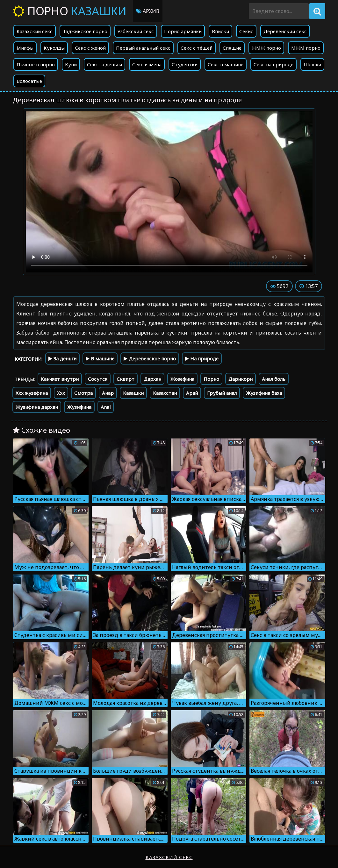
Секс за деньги (104, 64)
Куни (71, 64)
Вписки (220, 31)
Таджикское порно (85, 31)
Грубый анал (222, 393)
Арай (192, 393)
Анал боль (274, 379)
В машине (100, 358)
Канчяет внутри (60, 379)
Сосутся (98, 379)
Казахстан (165, 393)
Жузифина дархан (37, 407)
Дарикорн (241, 379)
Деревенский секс (285, 31)
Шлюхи (312, 64)
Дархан (152, 379)
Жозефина (182, 379)
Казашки (133, 393)
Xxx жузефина (32, 393)
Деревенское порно (150, 358)
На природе (202, 358)
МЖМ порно (306, 48)
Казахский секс (35, 31)
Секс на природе (273, 64)
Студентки (185, 64)
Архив (148, 11)
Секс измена (147, 64)
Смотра (83, 393)
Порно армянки (183, 31)
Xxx (61, 393)
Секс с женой (90, 48)
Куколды (54, 48)
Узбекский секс (136, 31)
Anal (106, 407)
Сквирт (126, 379)
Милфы (25, 48)
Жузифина (79, 407)
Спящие (232, 48)
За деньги (62, 358)
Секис (246, 31)
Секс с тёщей (197, 48)
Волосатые (29, 81)
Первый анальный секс (143, 48)
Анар (108, 393)
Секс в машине (226, 64)
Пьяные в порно (36, 64)
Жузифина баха (264, 393)
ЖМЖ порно (266, 48)
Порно (70, 11)
